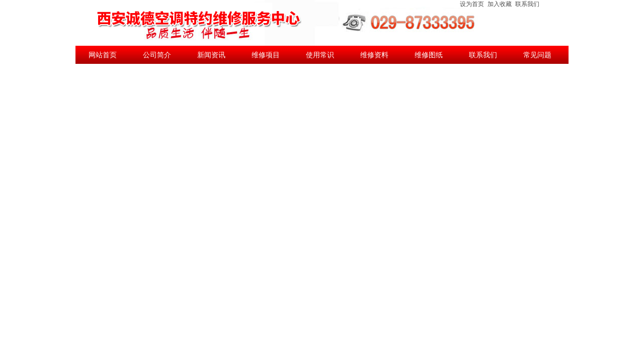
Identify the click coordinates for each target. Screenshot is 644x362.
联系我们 (527, 4)
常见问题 (537, 55)
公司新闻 (103, 73)
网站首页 (103, 55)
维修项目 (266, 55)
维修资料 (374, 55)
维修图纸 (429, 55)
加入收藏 (500, 4)
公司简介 (157, 55)
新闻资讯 (211, 55)
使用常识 (320, 55)
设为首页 (472, 4)
